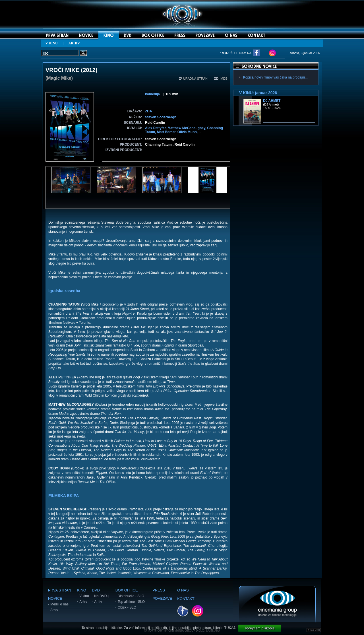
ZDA (149, 111)
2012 (89, 70)
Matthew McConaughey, (187, 128)
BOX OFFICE (127, 590)
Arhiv (54, 610)
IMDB (221, 79)
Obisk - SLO (127, 607)
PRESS (159, 590)
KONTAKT (186, 599)
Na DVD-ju (102, 596)
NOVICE (55, 598)
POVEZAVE (162, 598)
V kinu (84, 596)
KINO (82, 590)
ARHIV (74, 43)
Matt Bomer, (167, 132)
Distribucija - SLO (131, 596)
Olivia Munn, (188, 132)
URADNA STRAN (193, 79)
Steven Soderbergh (161, 117)
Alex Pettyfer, (156, 128)
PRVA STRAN (60, 590)
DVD (96, 590)
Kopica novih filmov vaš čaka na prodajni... (275, 77)
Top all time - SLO (131, 602)
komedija (152, 94)
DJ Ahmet (272, 101)
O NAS (183, 590)
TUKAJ (230, 628)
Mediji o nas (59, 604)
